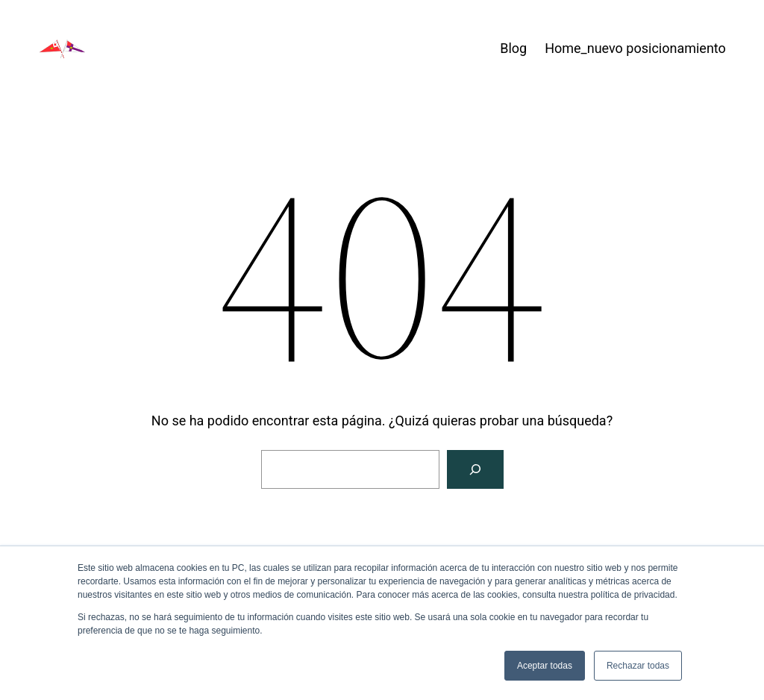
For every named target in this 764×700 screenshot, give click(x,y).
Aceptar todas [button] (545, 666)
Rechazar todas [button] (638, 666)
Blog (513, 48)
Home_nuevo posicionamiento (635, 48)
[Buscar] (475, 469)
